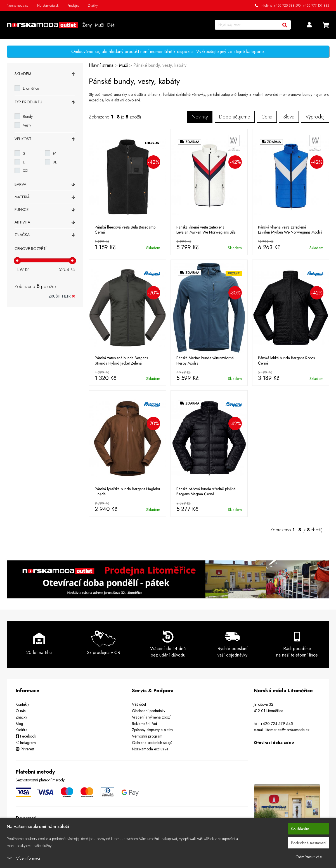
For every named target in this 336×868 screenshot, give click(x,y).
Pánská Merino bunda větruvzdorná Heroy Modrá (205, 360)
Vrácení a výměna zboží (151, 717)
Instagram (26, 743)
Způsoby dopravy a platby (152, 730)
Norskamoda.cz (17, 6)
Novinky (200, 117)
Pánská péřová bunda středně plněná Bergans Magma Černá (206, 491)
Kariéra (22, 730)
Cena (267, 117)
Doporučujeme (235, 117)
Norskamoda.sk (48, 6)
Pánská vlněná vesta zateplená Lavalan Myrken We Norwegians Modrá (290, 230)
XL (55, 162)
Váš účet (139, 704)
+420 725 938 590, (288, 6)
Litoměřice (31, 88)
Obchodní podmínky (149, 711)
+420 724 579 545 (277, 724)
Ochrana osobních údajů (152, 743)
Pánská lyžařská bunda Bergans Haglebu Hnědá (127, 491)
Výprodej (315, 117)
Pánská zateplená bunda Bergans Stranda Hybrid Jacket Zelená (121, 360)
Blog (19, 724)
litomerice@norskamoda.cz (288, 730)
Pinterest (25, 749)
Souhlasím (300, 829)
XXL (26, 171)
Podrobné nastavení (309, 843)
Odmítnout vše (309, 857)
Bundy (28, 116)
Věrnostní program (147, 736)
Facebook (26, 736)
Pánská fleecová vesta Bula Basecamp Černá (125, 230)
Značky (93, 6)
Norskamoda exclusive (150, 749)
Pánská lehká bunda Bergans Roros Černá (286, 360)
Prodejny (73, 6)
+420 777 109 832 (316, 6)
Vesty (27, 125)
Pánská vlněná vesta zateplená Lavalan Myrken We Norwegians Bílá (206, 230)
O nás (21, 711)
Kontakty (22, 704)
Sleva (289, 117)
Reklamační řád (145, 724)
